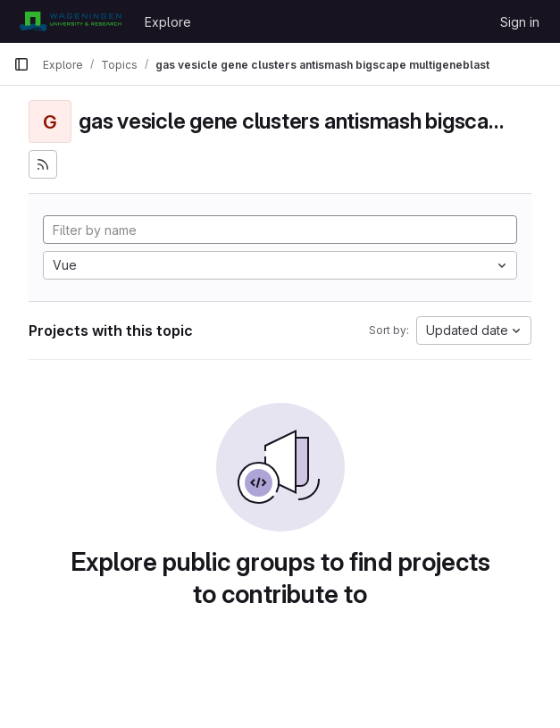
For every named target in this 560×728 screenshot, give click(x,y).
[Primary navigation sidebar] (21, 64)
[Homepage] (70, 21)
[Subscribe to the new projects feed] (43, 164)
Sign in (520, 22)
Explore (168, 22)
